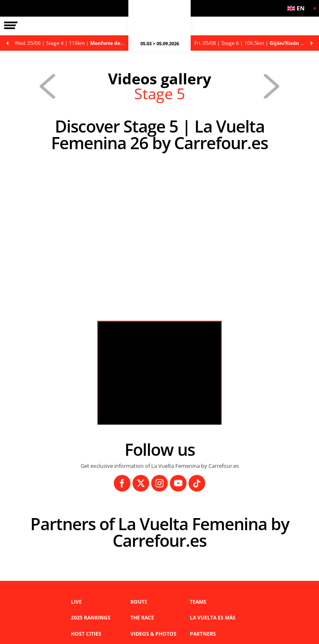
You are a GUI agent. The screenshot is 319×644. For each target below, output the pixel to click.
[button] (298, 8)
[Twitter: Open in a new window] (141, 483)
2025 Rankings (91, 618)
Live (76, 602)
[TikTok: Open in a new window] (197, 483)
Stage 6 (257, 43)
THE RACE (142, 618)
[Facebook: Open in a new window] (122, 483)
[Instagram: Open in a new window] (159, 483)
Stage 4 (74, 43)
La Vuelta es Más (213, 618)
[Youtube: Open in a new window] (178, 483)
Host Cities (86, 634)
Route (139, 602)
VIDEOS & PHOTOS (153, 634)
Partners (203, 634)
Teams (198, 602)
